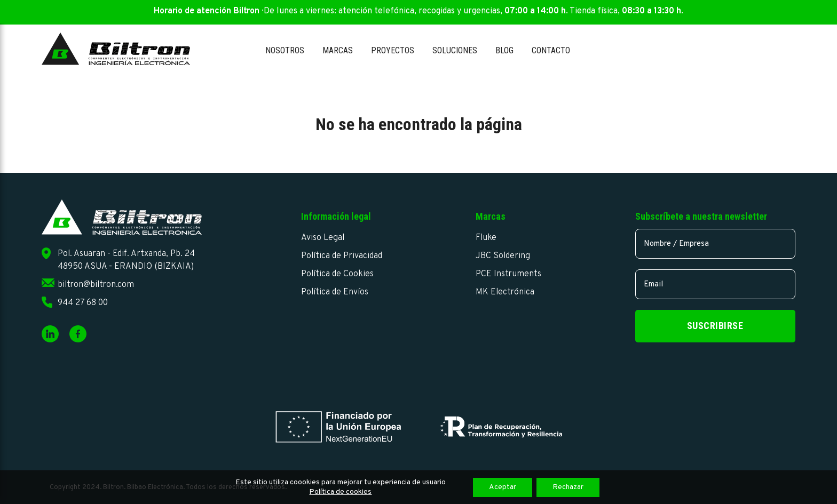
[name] (715, 244)
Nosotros (285, 50)
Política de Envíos (335, 292)
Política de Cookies (337, 274)
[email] (715, 284)
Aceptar (503, 487)
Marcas (338, 50)
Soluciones (455, 50)
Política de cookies (340, 492)
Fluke (486, 238)
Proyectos (393, 50)
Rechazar (568, 487)
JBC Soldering (503, 256)
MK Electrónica (505, 292)
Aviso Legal (323, 238)
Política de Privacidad (342, 256)
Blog (504, 50)
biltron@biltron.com (96, 285)
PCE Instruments (508, 274)
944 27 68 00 (83, 303)
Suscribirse (715, 326)
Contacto (551, 50)
